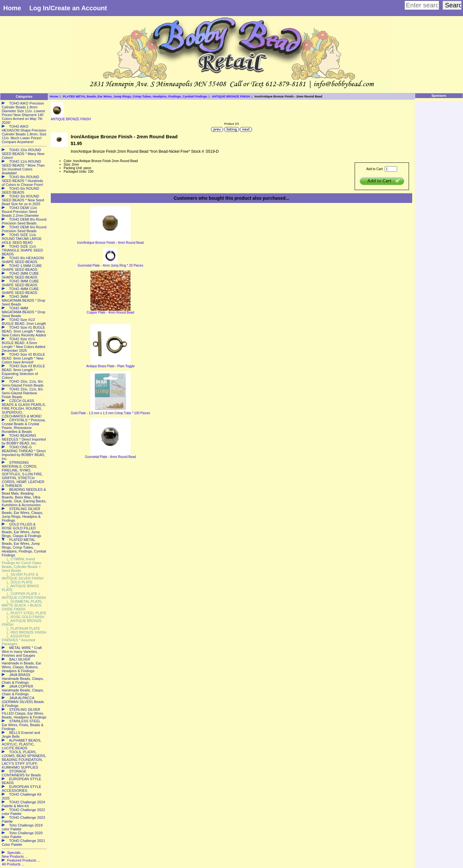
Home (12, 8)
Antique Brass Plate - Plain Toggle (110, 366)
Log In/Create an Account (68, 8)
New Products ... (15, 856)
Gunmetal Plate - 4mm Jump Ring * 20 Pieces (110, 265)
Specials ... (16, 853)
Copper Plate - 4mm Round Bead (111, 312)
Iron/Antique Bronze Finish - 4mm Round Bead (110, 243)
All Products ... (13, 864)
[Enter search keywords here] (422, 5)
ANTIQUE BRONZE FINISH (231, 96)
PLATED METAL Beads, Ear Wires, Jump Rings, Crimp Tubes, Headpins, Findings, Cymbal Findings (135, 96)
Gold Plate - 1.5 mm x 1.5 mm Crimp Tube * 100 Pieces (110, 413)
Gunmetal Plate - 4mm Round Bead (110, 457)
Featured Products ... (24, 860)
